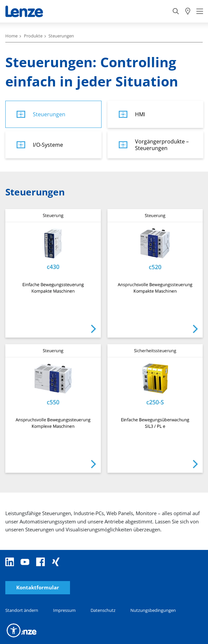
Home (11, 36)
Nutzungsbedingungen (153, 610)
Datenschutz (103, 610)
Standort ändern (22, 610)
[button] (14, 630)
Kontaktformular (38, 588)
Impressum (64, 610)
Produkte (33, 36)
